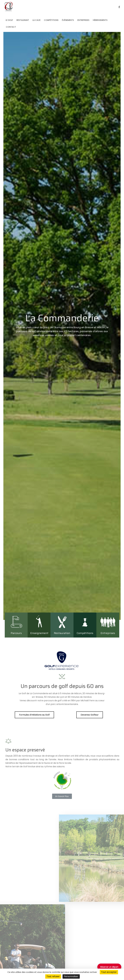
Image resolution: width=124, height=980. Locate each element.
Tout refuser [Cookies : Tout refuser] (53, 976)
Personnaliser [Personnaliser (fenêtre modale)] (71, 976)
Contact (11, 27)
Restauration (62, 633)
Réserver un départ (109, 967)
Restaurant (23, 20)
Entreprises (83, 20)
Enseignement (39, 633)
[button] (34, 715)
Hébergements (100, 20)
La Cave (36, 20)
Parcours (16, 633)
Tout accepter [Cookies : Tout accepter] (109, 972)
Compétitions (51, 20)
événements (68, 20)
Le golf (9, 20)
